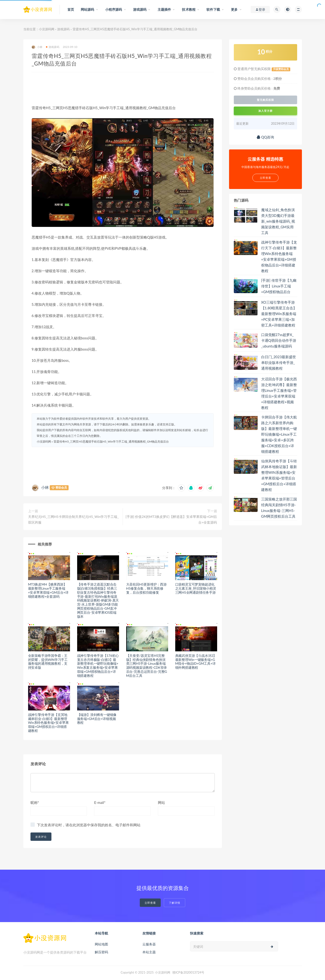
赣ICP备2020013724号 (188, 972)
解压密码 (101, 952)
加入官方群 (265, 111)
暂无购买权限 (265, 100)
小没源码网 (47, 29)
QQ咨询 (265, 137)
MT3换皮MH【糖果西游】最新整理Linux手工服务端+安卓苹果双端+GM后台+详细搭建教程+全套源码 (48, 590)
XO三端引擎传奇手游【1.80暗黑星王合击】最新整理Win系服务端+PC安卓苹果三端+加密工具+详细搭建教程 (279, 314)
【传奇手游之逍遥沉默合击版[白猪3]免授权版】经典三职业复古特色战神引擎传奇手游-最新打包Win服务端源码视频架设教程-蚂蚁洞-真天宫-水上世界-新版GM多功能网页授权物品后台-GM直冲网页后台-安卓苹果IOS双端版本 (98, 600)
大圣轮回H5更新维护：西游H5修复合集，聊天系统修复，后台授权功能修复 (146, 588)
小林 (37, 47)
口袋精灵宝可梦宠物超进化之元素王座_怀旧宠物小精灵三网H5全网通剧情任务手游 (196, 588)
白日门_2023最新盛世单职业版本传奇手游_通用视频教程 (279, 362)
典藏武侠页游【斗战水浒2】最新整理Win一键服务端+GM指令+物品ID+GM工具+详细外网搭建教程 (196, 661)
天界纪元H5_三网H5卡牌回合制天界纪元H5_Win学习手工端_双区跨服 (73, 519)
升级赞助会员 (281, 69)
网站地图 (101, 944)
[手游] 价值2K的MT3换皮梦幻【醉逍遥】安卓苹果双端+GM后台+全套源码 (171, 519)
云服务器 (149, 944)
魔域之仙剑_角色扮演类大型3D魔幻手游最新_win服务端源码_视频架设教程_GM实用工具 (278, 221)
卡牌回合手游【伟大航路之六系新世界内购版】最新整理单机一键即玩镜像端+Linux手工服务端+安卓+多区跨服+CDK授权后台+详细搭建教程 (279, 434)
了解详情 (175, 903)
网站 (161, 802)
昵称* (35, 802)
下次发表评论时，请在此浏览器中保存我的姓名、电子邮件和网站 (89, 825)
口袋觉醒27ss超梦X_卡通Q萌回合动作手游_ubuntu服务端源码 (279, 340)
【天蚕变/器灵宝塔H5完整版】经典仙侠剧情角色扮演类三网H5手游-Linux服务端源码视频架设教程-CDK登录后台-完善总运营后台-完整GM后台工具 (147, 666)
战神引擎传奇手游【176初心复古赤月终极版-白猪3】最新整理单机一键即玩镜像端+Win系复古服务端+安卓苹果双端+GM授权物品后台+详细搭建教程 (98, 666)
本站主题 (149, 952)
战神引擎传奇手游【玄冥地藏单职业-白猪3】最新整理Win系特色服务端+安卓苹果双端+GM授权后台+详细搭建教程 (48, 723)
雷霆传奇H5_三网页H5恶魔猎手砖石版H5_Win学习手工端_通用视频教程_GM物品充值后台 (111, 442)
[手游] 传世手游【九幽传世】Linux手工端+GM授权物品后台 (279, 286)
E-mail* (100, 802)
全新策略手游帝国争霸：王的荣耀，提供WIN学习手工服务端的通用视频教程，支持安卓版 (48, 661)
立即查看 (150, 903)
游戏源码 (63, 29)
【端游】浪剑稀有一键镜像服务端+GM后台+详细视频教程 (97, 719)
